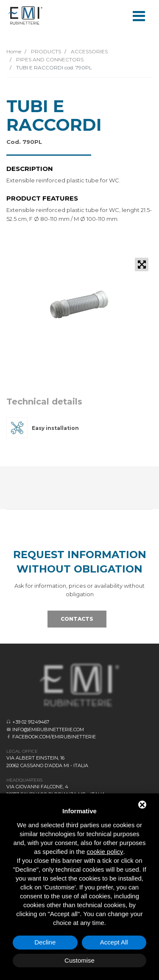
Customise (79, 960)
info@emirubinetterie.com (48, 729)
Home (14, 51)
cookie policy (105, 852)
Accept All (114, 942)
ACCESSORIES (89, 51)
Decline (45, 942)
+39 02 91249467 (31, 722)
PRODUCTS (45, 51)
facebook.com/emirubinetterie (54, 737)
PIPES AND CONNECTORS (49, 59)
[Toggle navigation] (139, 15)
